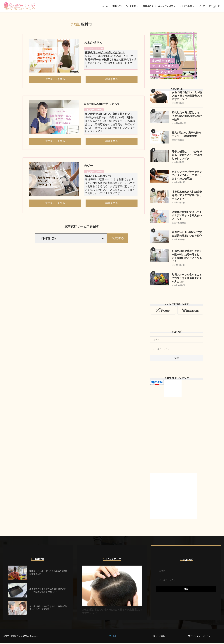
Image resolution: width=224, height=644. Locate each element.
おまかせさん (93, 43)
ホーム (105, 6)
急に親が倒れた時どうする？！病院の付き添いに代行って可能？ (49, 609)
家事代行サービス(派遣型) (124, 6)
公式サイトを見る (55, 79)
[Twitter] (210, 6)
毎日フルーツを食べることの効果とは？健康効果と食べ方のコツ (187, 279)
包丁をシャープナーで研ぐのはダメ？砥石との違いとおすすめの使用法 (187, 176)
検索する (118, 239)
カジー (89, 166)
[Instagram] (214, 6)
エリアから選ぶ (187, 6)
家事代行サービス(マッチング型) (158, 6)
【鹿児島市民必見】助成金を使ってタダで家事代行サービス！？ (187, 196)
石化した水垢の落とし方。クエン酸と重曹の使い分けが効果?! (187, 116)
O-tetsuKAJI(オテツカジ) (101, 104)
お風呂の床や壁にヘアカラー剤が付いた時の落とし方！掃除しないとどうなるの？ (187, 257)
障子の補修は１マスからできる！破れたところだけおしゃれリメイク (187, 155)
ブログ (202, 6)
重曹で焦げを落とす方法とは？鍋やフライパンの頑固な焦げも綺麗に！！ (49, 591)
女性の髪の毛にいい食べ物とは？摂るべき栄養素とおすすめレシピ (187, 96)
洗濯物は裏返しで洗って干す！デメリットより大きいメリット (187, 216)
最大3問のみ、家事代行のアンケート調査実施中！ (186, 135)
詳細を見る (112, 79)
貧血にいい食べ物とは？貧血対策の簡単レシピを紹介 (187, 235)
